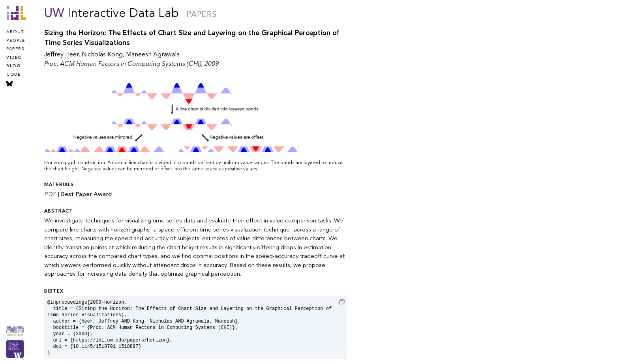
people (16, 41)
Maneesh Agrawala (153, 54)
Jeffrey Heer (61, 54)
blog (13, 66)
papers (15, 49)
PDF (50, 194)
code (13, 75)
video (14, 58)
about (15, 32)
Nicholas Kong (102, 54)
